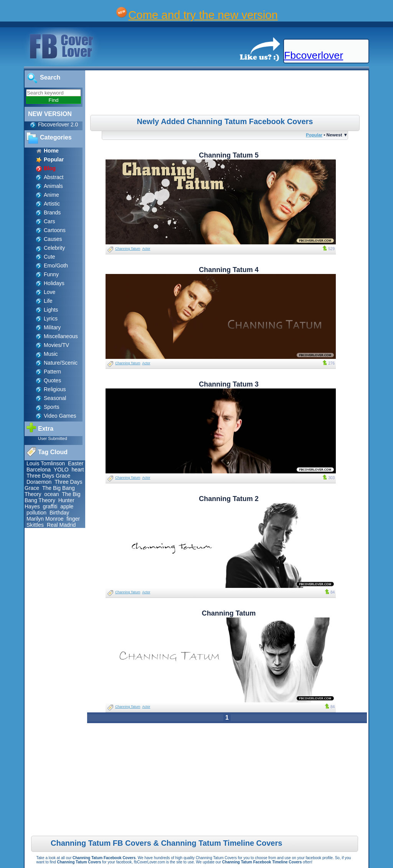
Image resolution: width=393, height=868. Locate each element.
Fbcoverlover (314, 55)
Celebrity (54, 248)
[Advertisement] (228, 94)
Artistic (52, 204)
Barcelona (39, 470)
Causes (53, 239)
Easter (76, 463)
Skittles (35, 525)
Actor (146, 249)
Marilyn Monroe (45, 519)
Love (50, 292)
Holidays (54, 283)
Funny (51, 274)
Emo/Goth (56, 266)
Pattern (52, 372)
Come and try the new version (203, 15)
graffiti (50, 506)
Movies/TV (56, 345)
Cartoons (55, 230)
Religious (55, 389)
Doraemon (39, 482)
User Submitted (53, 438)
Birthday (59, 513)
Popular (314, 135)
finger (73, 519)
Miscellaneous (61, 336)
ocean (51, 494)
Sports (51, 407)
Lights (51, 310)
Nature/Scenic (61, 363)
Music (51, 354)
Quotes (52, 380)
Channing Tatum (128, 249)
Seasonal (55, 398)
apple (67, 506)
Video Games (60, 416)
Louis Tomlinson (46, 463)
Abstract (54, 177)
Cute (50, 257)
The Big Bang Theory (53, 497)
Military (52, 327)
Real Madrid (61, 525)
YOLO (61, 470)
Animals (53, 186)
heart (78, 470)
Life (48, 301)
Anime (51, 195)
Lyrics (51, 319)
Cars (50, 221)
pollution (36, 513)
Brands (52, 212)
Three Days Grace (48, 476)
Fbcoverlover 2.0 (58, 124)
